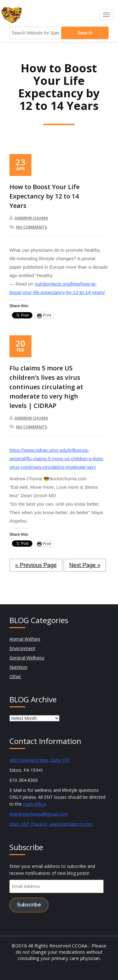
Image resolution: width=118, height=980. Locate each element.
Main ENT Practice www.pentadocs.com (51, 824)
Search (85, 33)
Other (15, 676)
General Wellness (27, 658)
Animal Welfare (25, 639)
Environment (22, 648)
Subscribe (29, 905)
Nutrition (18, 667)
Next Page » (85, 565)
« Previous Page (36, 565)
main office (34, 804)
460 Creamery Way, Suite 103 (39, 760)
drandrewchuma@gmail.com (39, 814)
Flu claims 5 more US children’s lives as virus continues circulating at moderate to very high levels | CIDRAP (46, 387)
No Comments (28, 227)
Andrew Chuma (29, 218)
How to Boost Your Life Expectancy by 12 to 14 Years (45, 196)
